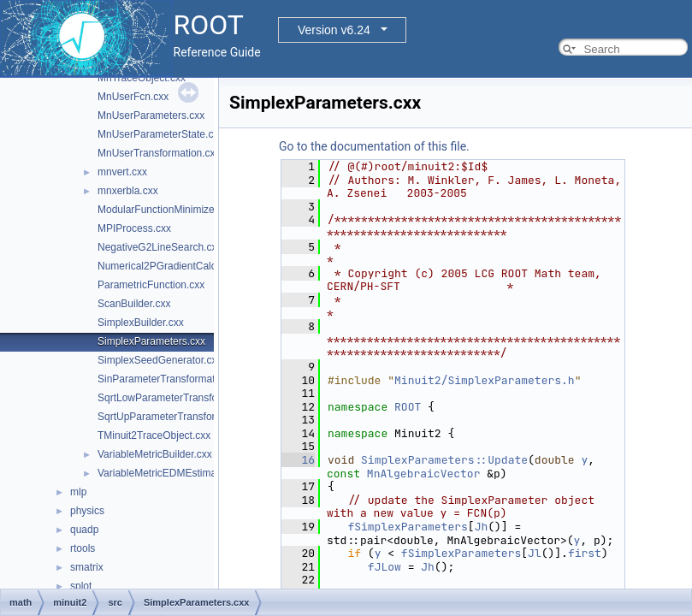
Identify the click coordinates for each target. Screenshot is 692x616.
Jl (535, 553)
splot (81, 586)
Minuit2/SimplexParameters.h (485, 380)
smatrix (87, 567)
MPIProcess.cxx (134, 228)
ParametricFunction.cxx (151, 285)
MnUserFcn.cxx (133, 97)
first (585, 553)
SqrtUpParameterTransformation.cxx (181, 417)
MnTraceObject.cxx (142, 78)
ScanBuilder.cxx (134, 304)
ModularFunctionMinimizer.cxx (166, 210)
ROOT (408, 407)
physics (87, 511)
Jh (482, 527)
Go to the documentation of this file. (374, 146)
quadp (84, 530)
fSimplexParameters (407, 527)
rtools (83, 548)
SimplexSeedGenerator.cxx (160, 360)
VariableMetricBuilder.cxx (155, 454)
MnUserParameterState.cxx (160, 134)
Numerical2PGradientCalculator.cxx (178, 266)
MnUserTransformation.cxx (159, 153)
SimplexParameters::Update (444, 460)
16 (298, 460)
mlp (78, 492)
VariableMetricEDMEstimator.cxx (172, 473)
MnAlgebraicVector (424, 474)
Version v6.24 (334, 30)
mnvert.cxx (122, 172)
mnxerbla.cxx (128, 191)
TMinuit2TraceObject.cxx (154, 435)
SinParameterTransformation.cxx (172, 379)
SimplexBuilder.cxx (141, 323)
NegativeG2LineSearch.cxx (160, 247)
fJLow (384, 567)
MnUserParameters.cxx (151, 115)
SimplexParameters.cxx (151, 341)
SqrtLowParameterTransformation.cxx (184, 398)
